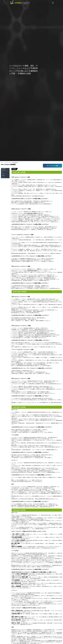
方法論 (3, 175)
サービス (4, 174)
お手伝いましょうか (5, 171)
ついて (3, 177)
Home (2, 163)
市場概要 (4, 169)
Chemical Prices (8, 163)
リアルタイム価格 (52, 166)
